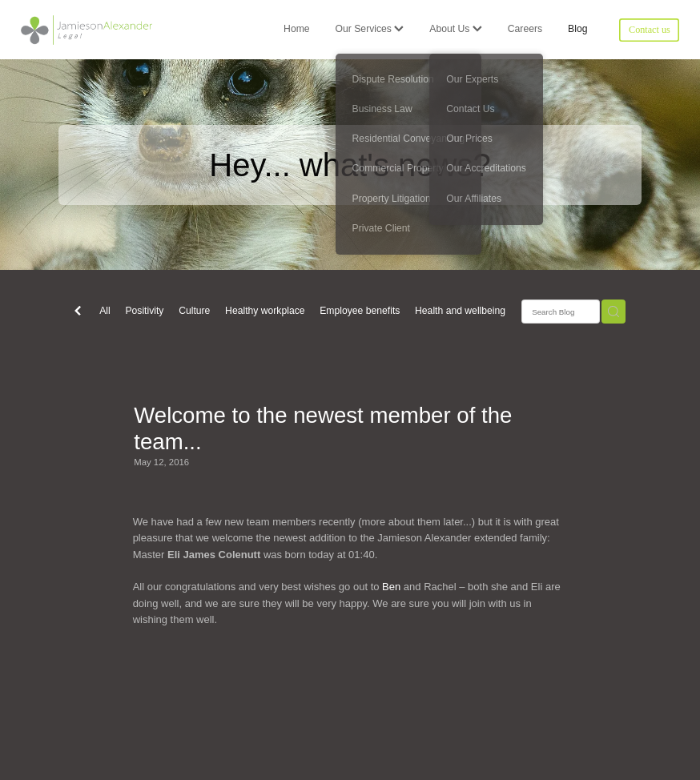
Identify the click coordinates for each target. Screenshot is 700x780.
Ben (393, 587)
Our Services (370, 29)
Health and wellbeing (460, 311)
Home (296, 29)
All (105, 311)
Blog (577, 29)
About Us (455, 29)
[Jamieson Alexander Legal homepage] (87, 30)
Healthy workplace (265, 311)
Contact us (650, 30)
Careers (525, 29)
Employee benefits (360, 311)
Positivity (144, 311)
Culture (194, 311)
